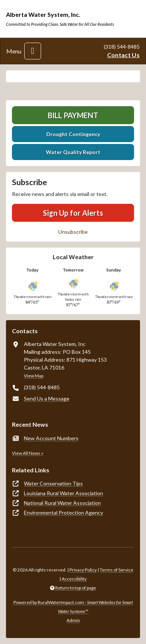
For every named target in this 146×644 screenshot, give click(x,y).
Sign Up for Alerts (73, 213)
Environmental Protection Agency (63, 513)
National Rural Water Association (62, 503)
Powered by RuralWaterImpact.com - (73, 607)
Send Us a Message (47, 398)
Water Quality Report (73, 152)
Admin (73, 620)
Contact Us (123, 55)
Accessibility (74, 579)
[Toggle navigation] (33, 51)
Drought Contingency (73, 134)
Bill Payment (73, 115)
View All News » (28, 453)
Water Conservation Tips (53, 483)
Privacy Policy (83, 570)
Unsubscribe (73, 232)
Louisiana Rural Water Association (63, 493)
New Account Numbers (51, 438)
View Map (34, 376)
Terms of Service (117, 570)
